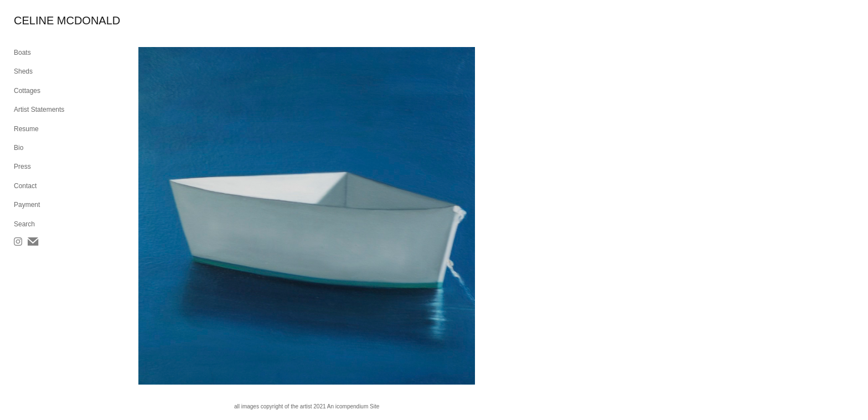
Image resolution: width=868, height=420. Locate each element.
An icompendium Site (353, 406)
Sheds (23, 71)
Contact (25, 186)
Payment (27, 205)
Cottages (27, 91)
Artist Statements (39, 110)
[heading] (42, 21)
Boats (22, 53)
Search (24, 224)
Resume (26, 129)
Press (22, 167)
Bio (19, 148)
